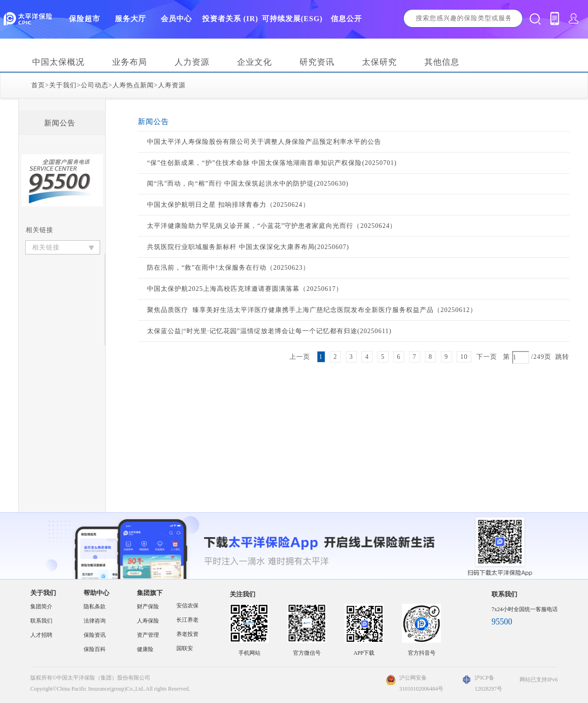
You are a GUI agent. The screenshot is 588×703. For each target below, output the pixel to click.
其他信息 (442, 62)
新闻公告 (60, 123)
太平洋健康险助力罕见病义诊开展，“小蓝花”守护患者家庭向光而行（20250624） (272, 226)
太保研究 (379, 62)
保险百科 (95, 649)
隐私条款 (95, 607)
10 (464, 357)
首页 (38, 85)
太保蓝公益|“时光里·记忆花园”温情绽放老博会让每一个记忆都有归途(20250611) (269, 331)
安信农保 (187, 606)
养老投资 (187, 634)
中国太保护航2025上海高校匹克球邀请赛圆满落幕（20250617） (245, 289)
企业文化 (254, 62)
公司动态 (95, 85)
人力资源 (192, 62)
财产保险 (148, 607)
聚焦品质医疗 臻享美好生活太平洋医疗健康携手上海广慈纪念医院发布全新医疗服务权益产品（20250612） (312, 310)
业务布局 (130, 62)
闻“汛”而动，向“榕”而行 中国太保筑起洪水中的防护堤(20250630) (248, 184)
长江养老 (187, 620)
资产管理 (148, 635)
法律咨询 (95, 621)
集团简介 (41, 607)
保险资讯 (95, 635)
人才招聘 (41, 635)
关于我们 (63, 85)
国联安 (185, 648)
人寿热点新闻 (133, 85)
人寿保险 (148, 621)
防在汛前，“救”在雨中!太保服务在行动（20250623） (228, 268)
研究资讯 (317, 62)
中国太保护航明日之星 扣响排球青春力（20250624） (228, 205)
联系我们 (41, 621)
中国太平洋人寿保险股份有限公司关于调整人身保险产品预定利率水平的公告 (264, 142)
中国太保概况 (58, 62)
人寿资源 (172, 85)
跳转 (562, 357)
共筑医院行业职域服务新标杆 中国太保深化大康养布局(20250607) (248, 247)
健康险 (145, 649)
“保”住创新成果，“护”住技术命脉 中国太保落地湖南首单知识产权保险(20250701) (272, 163)
